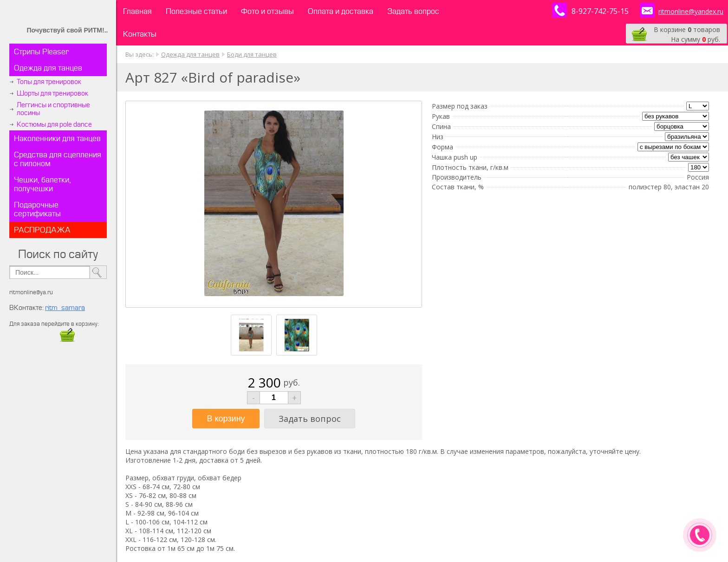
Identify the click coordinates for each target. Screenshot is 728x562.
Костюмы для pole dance (54, 125)
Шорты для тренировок (52, 94)
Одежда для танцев (48, 68)
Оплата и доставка (341, 11)
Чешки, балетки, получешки (42, 184)
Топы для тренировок (49, 82)
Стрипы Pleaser (41, 52)
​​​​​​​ (67, 339)
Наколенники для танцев (57, 139)
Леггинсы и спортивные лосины (53, 109)
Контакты (140, 34)
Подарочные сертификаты (37, 209)
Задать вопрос (413, 11)
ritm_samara (65, 308)
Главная (137, 11)
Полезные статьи (196, 11)
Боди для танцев (252, 54)
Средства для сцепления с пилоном (58, 159)
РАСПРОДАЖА (42, 230)
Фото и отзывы (267, 11)
